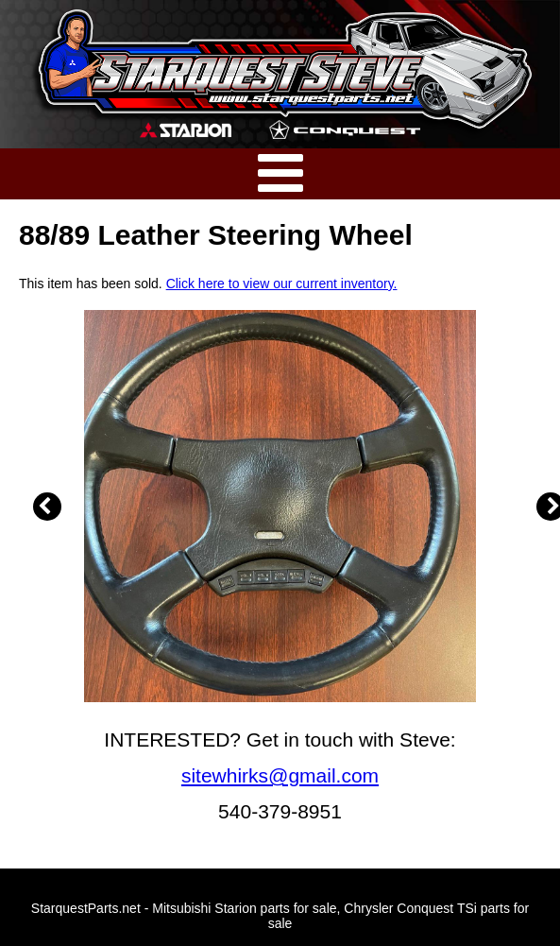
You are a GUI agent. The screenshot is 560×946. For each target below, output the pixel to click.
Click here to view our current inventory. (282, 284)
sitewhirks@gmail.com (280, 775)
